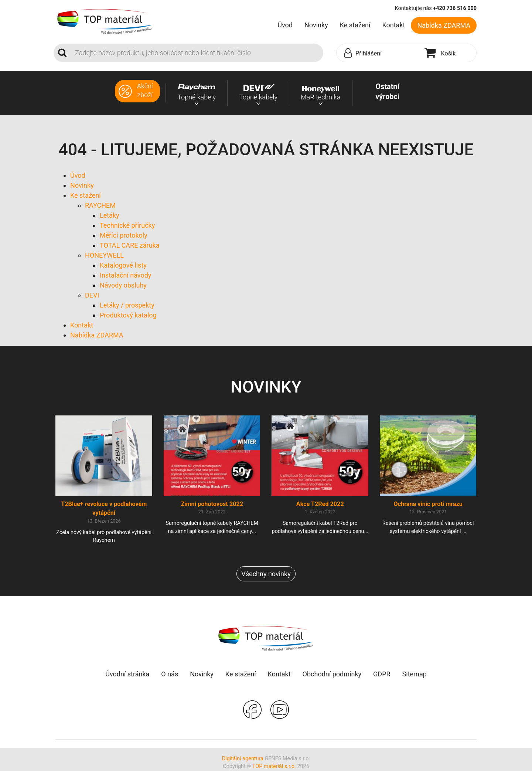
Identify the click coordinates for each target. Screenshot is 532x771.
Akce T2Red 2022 (320, 504)
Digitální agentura (243, 759)
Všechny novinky (266, 574)
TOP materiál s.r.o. (274, 767)
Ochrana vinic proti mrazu (428, 504)
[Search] (197, 53)
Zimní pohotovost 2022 (212, 504)
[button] (379, 53)
